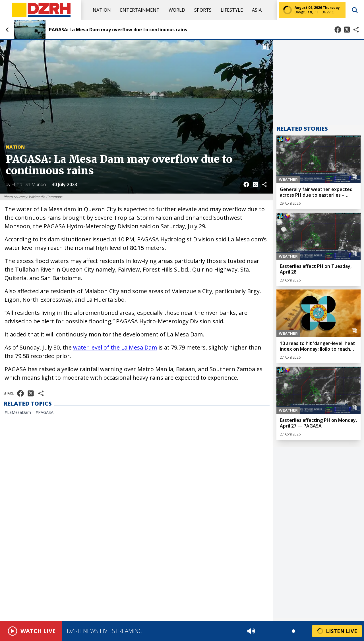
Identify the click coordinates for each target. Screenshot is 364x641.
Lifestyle (232, 10)
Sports (203, 10)
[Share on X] (347, 30)
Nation (102, 10)
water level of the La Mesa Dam (115, 347)
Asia (257, 10)
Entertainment (140, 10)
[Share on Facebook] (338, 30)
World (177, 10)
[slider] (293, 631)
